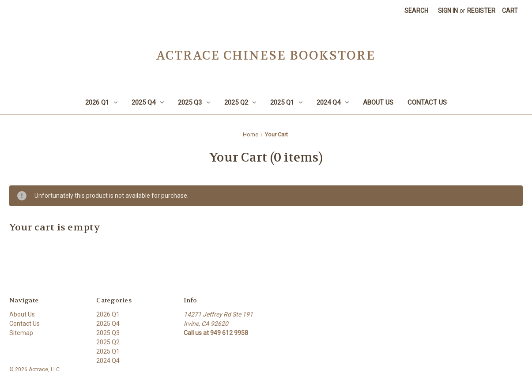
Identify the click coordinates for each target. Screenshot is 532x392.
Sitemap (21, 333)
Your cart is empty (55, 227)
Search (416, 11)
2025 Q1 (286, 102)
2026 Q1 (101, 102)
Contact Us (427, 102)
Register (481, 11)
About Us (378, 102)
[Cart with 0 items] (510, 11)
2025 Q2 (240, 102)
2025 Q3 (194, 102)
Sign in (448, 11)
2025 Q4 (148, 102)
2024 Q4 (333, 102)
